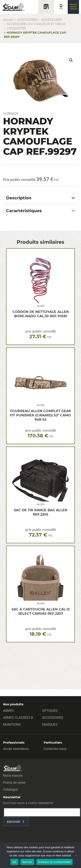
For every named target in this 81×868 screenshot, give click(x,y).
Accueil (8, 20)
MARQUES (50, 725)
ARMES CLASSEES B (18, 718)
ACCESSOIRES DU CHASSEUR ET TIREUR (36, 24)
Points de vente (14, 783)
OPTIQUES (50, 711)
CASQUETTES (16, 28)
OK (14, 862)
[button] (71, 60)
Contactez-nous (55, 749)
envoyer (13, 822)
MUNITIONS (12, 725)
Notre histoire (13, 776)
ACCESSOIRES (27, 20)
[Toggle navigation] (73, 7)
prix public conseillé (41, 334)
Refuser (27, 862)
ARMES (8, 711)
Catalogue (10, 790)
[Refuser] (76, 855)
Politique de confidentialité (54, 862)
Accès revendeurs (16, 749)
